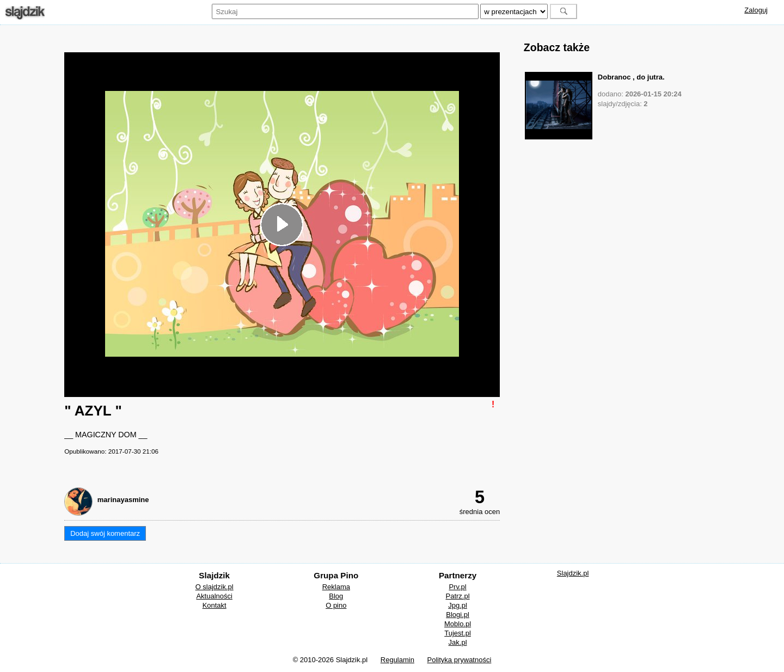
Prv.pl (457, 587)
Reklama (336, 587)
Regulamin (397, 660)
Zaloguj (756, 10)
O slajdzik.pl (215, 587)
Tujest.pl (458, 633)
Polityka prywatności (460, 660)
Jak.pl (458, 642)
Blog (336, 596)
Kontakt (215, 605)
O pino (336, 605)
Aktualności (214, 596)
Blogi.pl (458, 615)
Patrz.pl (458, 596)
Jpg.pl (458, 605)
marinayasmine (123, 500)
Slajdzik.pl (573, 573)
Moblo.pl (458, 624)
